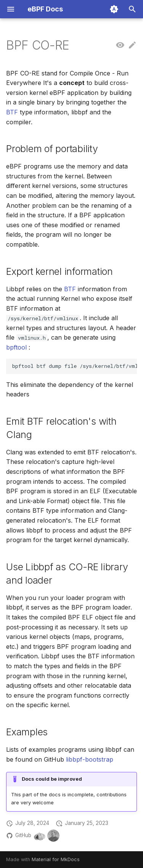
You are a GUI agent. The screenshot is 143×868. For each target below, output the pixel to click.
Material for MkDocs (56, 859)
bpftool (16, 347)
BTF (12, 112)
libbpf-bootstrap (90, 759)
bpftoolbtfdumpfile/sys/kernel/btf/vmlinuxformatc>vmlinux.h (75, 366)
